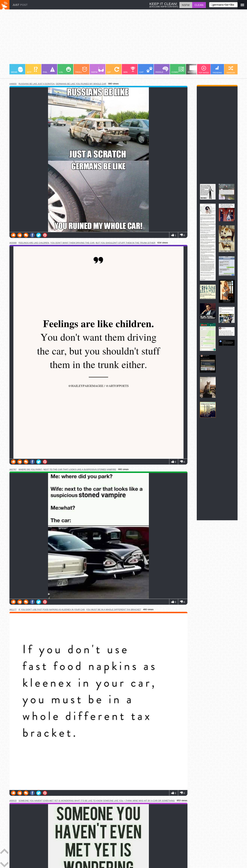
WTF (32, 70)
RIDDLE (162, 70)
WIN (129, 70)
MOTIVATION (194, 69)
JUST (20, 5)
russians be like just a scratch (37, 84)
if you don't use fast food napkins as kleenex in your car (52, 610)
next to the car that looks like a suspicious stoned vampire (80, 469)
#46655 (13, 84)
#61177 (13, 610)
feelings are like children (34, 243)
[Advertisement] (104, 38)
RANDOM (231, 70)
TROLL (81, 70)
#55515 (13, 801)
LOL (65, 70)
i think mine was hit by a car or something (150, 801)
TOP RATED (204, 70)
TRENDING (217, 70)
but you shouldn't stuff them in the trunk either (126, 243)
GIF (113, 70)
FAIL (49, 70)
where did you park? (30, 469)
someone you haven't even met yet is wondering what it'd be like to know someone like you (71, 801)
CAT (146, 70)
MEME (17, 70)
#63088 (13, 243)
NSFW (98, 70)
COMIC (178, 70)
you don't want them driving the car (72, 243)
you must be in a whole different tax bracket (113, 610)
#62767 (13, 469)
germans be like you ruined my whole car (81, 84)
